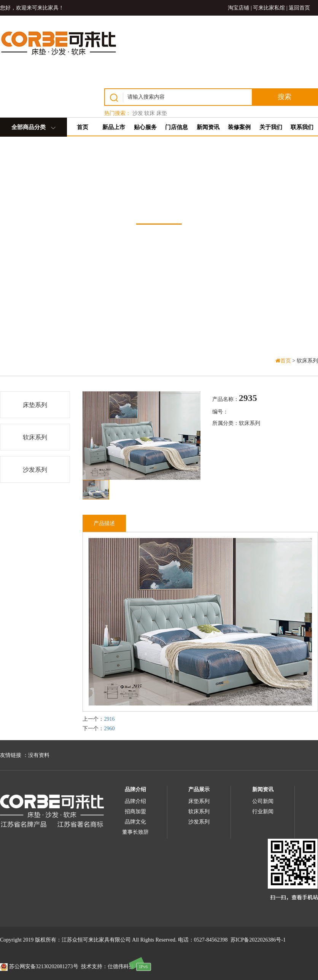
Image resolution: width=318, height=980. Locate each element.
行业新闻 (263, 812)
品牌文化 (135, 822)
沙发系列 (35, 470)
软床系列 (35, 437)
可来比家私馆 (269, 8)
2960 (109, 729)
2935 (248, 398)
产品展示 (199, 789)
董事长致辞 (135, 832)
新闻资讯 (263, 789)
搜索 (285, 97)
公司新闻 (263, 801)
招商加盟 (135, 812)
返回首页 (299, 8)
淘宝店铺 (238, 8)
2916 (109, 719)
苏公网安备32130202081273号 (39, 966)
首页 (284, 361)
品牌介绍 (135, 789)
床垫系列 (35, 405)
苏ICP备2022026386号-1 (258, 940)
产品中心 (159, 204)
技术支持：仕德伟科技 (108, 966)
